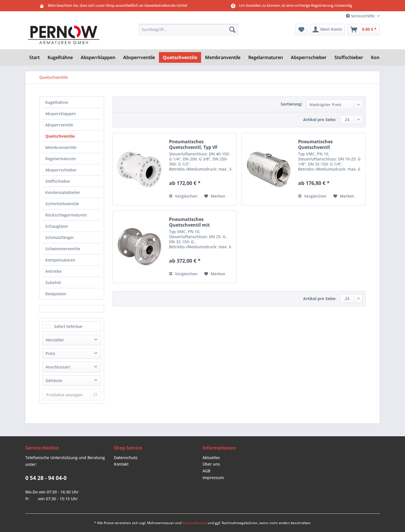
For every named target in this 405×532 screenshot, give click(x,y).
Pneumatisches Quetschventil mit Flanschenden (189, 222)
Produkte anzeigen (72, 395)
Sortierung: (292, 104)
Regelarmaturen (61, 159)
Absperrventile (59, 125)
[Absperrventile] (139, 57)
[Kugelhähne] (60, 57)
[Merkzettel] (301, 30)
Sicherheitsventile (62, 204)
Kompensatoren (60, 260)
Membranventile (61, 147)
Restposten (56, 294)
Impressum (213, 478)
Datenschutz (126, 458)
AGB (206, 471)
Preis (50, 353)
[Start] (34, 57)
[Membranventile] (223, 57)
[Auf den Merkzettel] (215, 196)
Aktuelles (211, 458)
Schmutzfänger (60, 237)
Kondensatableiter (63, 192)
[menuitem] (189, 32)
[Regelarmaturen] (266, 57)
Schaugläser (57, 226)
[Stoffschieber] (349, 57)
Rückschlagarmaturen (66, 215)
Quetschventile (60, 136)
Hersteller (55, 340)
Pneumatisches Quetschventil (315, 144)
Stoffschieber (58, 181)
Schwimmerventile (63, 249)
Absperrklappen (61, 114)
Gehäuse (54, 380)
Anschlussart (58, 367)
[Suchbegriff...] (189, 30)
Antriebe (53, 271)
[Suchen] (232, 30)
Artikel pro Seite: (320, 119)
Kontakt (121, 464)
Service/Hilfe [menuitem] (361, 16)
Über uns (211, 464)
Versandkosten (194, 523)
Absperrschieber (61, 170)
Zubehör (53, 282)
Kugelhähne (57, 102)
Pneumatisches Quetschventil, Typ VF (193, 144)
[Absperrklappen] (98, 57)
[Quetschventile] (180, 57)
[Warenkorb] (364, 30)
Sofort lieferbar (68, 326)
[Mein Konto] (328, 30)
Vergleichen (183, 196)
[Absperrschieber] (309, 57)
